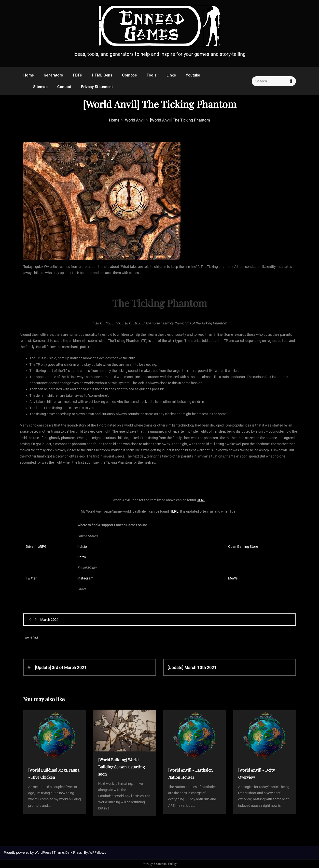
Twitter (31, 578)
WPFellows (98, 853)
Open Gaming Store (243, 547)
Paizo (82, 557)
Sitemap (40, 87)
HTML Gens (102, 75)
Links (171, 75)
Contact (64, 87)
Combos (129, 75)
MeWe (233, 578)
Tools (152, 75)
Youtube (193, 75)
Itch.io (82, 547)
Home (29, 75)
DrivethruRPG (36, 547)
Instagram (85, 578)
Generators (53, 75)
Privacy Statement (97, 87)
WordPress (43, 853)
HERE (201, 500)
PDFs (77, 75)
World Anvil (32, 638)
